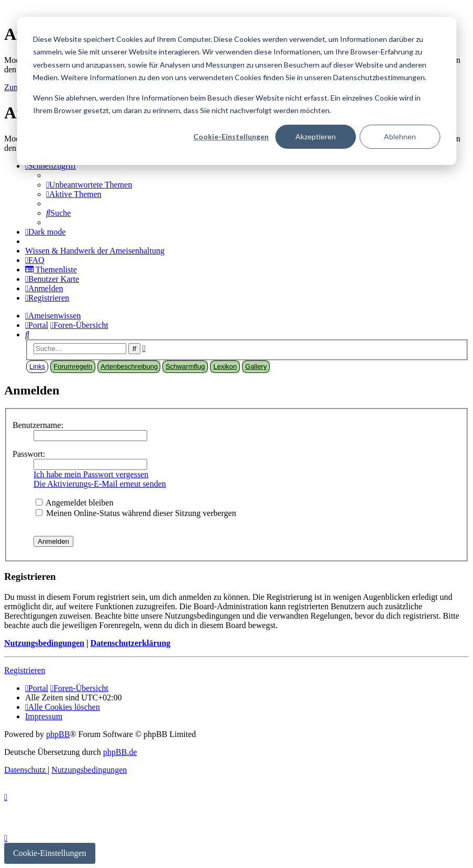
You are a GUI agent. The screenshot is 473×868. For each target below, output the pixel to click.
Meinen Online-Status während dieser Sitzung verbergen (136, 513)
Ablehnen (400, 136)
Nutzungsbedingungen (44, 643)
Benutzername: (38, 425)
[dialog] (236, 91)
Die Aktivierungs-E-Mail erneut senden (100, 484)
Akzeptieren (316, 136)
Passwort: (29, 454)
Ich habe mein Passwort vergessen (91, 474)
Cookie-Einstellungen (231, 136)
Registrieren (25, 670)
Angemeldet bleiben (74, 503)
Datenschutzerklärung (130, 643)
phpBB (58, 734)
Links (37, 366)
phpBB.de (120, 752)
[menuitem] (89, 185)
